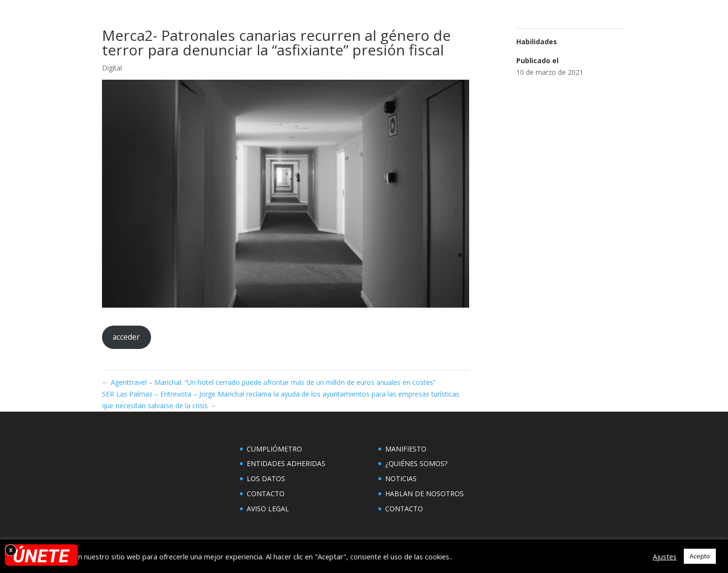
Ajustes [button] (665, 556)
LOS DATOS (266, 478)
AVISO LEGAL (268, 509)
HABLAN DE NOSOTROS (424, 494)
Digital (112, 68)
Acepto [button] (700, 556)
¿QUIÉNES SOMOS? (416, 463)
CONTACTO (266, 494)
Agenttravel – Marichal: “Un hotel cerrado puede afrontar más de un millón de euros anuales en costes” (269, 382)
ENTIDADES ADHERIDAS (286, 463)
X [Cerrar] (11, 550)
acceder (126, 337)
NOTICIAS (401, 478)
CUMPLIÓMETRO (274, 449)
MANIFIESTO (406, 449)
